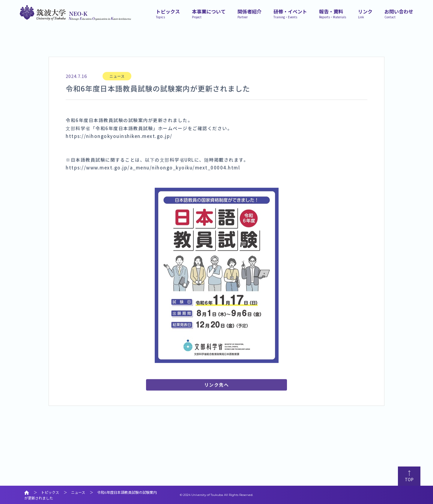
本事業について (209, 13)
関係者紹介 (249, 13)
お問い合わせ (399, 13)
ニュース (117, 85)
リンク (365, 13)
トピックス (168, 13)
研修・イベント (290, 13)
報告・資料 (333, 13)
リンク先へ (217, 394)
